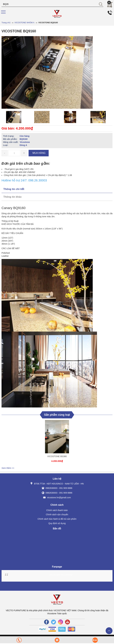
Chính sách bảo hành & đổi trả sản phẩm (57, 519)
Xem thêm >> (8, 468)
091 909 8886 (66, 488)
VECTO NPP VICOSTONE (61, 575)
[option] (15, 117)
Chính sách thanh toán (57, 510)
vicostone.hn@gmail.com (59, 497)
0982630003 (52, 488)
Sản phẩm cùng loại (57, 415)
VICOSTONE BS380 (57, 456)
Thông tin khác (13, 197)
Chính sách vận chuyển (57, 515)
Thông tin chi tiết (14, 189)
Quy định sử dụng (57, 523)
